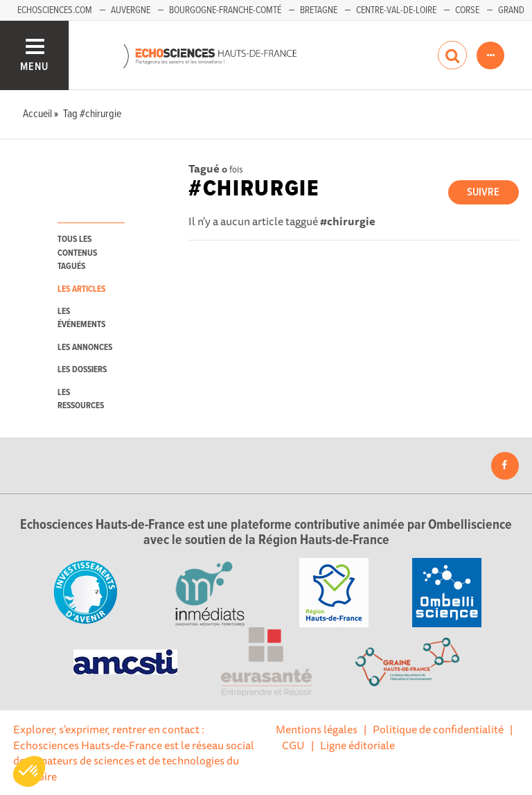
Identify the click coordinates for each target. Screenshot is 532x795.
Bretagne (319, 10)
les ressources (81, 399)
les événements (81, 318)
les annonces (85, 348)
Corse (467, 10)
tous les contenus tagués (77, 253)
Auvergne (131, 10)
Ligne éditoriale (357, 745)
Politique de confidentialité (438, 729)
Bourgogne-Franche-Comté (225, 10)
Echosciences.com (55, 10)
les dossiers (82, 370)
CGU (293, 745)
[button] (29, 771)
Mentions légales (317, 729)
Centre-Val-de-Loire (396, 10)
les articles (81, 289)
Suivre (483, 192)
